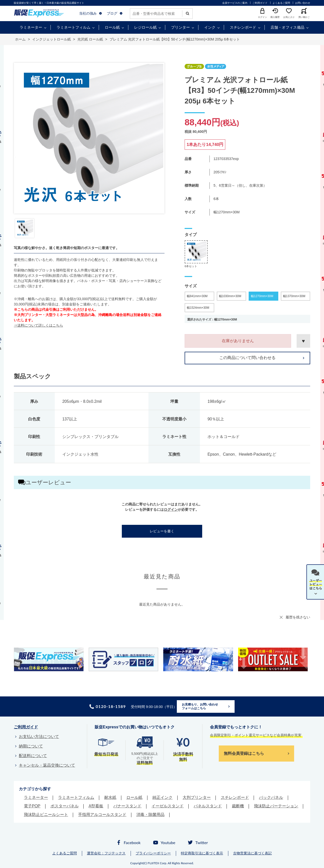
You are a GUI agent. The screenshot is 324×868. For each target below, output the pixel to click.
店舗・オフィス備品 (287, 27)
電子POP (32, 806)
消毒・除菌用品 (150, 815)
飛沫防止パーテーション (276, 806)
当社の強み (88, 13)
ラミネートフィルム (73, 27)
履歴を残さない (298, 617)
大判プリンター (197, 797)
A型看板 (96, 806)
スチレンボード (243, 27)
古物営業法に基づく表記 (252, 853)
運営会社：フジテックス (106, 853)
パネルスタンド (208, 806)
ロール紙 (112, 27)
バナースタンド (127, 806)
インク (210, 27)
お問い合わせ (303, 3)
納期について (31, 746)
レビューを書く (162, 531)
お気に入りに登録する (303, 341)
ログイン (171, 509)
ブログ (112, 13)
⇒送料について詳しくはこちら (38, 325)
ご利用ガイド (260, 3)
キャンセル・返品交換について (47, 765)
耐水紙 (110, 797)
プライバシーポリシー (153, 853)
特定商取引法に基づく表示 (202, 853)
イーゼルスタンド (168, 806)
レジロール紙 (145, 27)
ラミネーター (31, 27)
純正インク (163, 797)
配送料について (33, 756)
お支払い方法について (39, 737)
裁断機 (238, 806)
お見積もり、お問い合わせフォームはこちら (200, 706)
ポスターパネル (65, 806)
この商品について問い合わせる (247, 358)
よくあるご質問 (281, 3)
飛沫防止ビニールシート (46, 815)
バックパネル (271, 797)
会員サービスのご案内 (235, 3)
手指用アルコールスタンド (102, 815)
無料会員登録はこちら (244, 753)
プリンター (180, 27)
